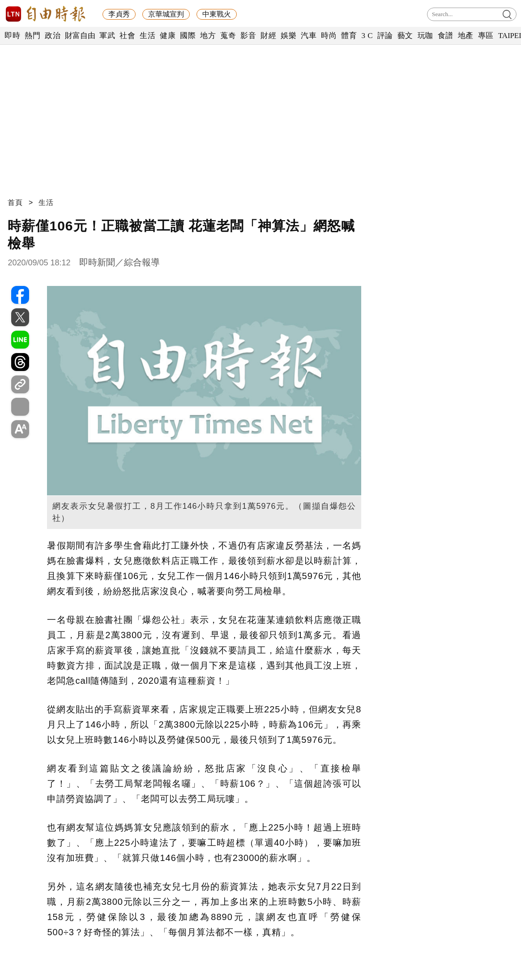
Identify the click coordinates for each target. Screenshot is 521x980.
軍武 (107, 36)
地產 (466, 36)
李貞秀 (119, 14)
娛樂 (288, 36)
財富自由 (80, 36)
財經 (268, 36)
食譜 (446, 36)
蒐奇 (228, 36)
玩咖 (425, 36)
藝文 (405, 36)
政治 (53, 36)
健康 (168, 36)
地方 (208, 36)
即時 (12, 36)
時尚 (329, 36)
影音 (248, 36)
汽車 (309, 36)
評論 (385, 36)
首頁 (15, 202)
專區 (486, 36)
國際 (188, 36)
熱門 (32, 36)
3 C (367, 36)
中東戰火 (217, 14)
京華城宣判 (166, 14)
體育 (349, 36)
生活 (147, 36)
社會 (127, 36)
